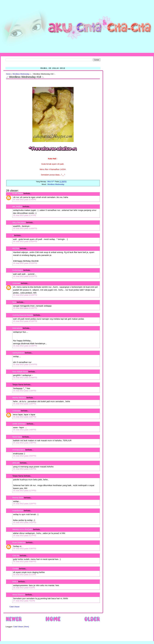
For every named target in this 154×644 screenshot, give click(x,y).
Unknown (16, 283)
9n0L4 (15, 582)
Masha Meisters (19, 398)
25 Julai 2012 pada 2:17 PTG (25, 491)
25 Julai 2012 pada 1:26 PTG (25, 417)
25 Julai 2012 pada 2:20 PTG (25, 504)
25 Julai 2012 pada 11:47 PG (25, 215)
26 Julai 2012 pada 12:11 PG (25, 575)
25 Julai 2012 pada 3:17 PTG (25, 536)
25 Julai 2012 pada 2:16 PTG (25, 469)
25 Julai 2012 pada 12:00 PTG (25, 228)
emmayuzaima (19, 450)
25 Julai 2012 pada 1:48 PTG (25, 443)
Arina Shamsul (19, 595)
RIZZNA (16, 248)
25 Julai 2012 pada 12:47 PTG (25, 365)
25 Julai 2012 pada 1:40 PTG (25, 430)
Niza (14, 302)
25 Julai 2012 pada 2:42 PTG (25, 522)
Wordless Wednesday (21, 74)
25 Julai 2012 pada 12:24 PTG (25, 295)
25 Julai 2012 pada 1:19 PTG (25, 391)
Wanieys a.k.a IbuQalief (22, 529)
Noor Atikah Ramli (20, 372)
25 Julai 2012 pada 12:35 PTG (25, 346)
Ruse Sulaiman (19, 542)
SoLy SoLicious (19, 222)
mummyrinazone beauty (23, 315)
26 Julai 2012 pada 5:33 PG (24, 588)
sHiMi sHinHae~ (19, 424)
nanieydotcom (18, 353)
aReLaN (16, 463)
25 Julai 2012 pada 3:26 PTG (25, 549)
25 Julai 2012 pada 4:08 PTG (25, 562)
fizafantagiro (18, 270)
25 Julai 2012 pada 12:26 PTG (25, 308)
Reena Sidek (18, 498)
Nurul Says (17, 437)
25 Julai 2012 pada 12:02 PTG (25, 242)
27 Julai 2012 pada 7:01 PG (24, 601)
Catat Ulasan (15, 607)
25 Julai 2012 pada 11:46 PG (25, 200)
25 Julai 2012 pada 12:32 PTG (25, 321)
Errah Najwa (18, 193)
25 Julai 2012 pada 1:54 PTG (25, 456)
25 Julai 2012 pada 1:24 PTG (25, 404)
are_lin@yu (17, 207)
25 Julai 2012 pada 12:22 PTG (25, 263)
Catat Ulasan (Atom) (21, 627)
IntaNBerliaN (18, 511)
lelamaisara (17, 328)
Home (8, 74)
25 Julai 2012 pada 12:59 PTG (25, 378)
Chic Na (16, 556)
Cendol (15, 569)
